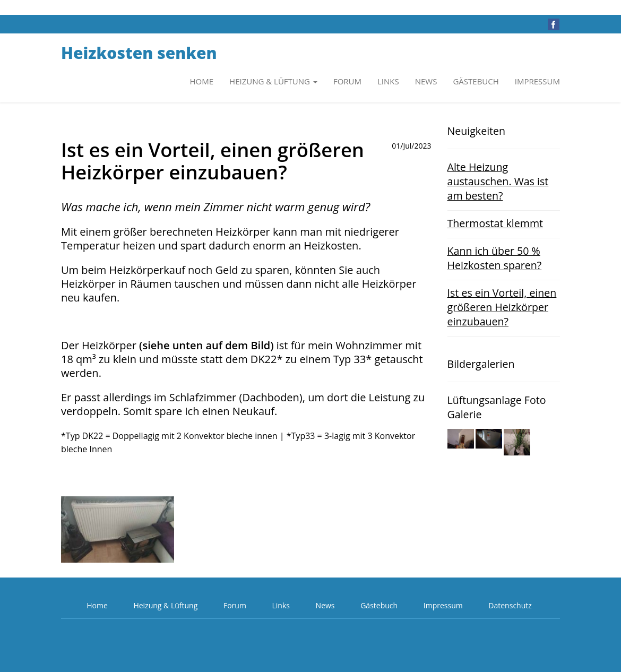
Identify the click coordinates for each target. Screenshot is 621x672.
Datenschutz (510, 605)
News (426, 81)
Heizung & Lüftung (165, 605)
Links (388, 81)
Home (202, 81)
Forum (347, 81)
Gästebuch (476, 81)
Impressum (537, 81)
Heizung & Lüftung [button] (273, 81)
